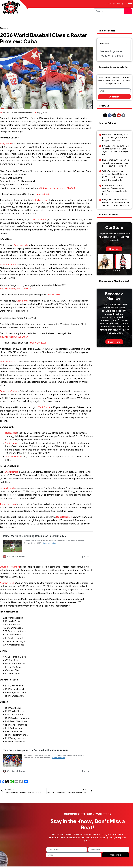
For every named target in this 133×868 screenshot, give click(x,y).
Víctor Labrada (39, 201)
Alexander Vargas (9, 266)
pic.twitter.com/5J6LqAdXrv (63, 189)
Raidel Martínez (64, 518)
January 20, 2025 (37, 344)
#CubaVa (43, 189)
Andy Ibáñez (22, 302)
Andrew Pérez (7, 648)
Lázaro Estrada (7, 489)
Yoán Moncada (21, 246)
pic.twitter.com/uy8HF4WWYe (15, 290)
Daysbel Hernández (10, 632)
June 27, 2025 (53, 296)
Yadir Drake (44, 409)
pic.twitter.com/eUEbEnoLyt (14, 338)
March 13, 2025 (42, 195)
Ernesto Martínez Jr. (9, 363)
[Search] (109, 13)
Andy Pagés (6, 145)
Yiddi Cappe (12, 444)
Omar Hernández (8, 393)
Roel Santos (11, 434)
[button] (127, 45)
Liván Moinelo (11, 473)
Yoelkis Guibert (40, 221)
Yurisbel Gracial (13, 458)
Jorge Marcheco (8, 505)
